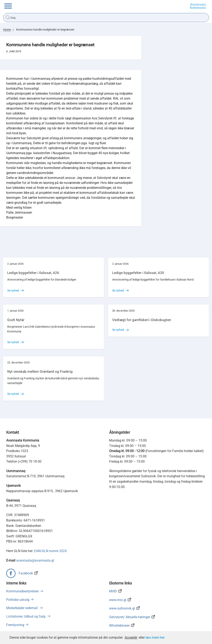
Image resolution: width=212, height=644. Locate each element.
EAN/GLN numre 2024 (50, 551)
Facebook (26, 573)
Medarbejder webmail (22, 608)
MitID (113, 591)
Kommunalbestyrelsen (23, 591)
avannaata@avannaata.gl (35, 560)
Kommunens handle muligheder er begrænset (45, 30)
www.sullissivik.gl (122, 608)
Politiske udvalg (18, 600)
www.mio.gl (118, 600)
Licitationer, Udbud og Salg (26, 616)
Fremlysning (15, 625)
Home (7, 30)
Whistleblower (119, 626)
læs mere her (155, 637)
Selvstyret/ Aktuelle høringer (130, 617)
